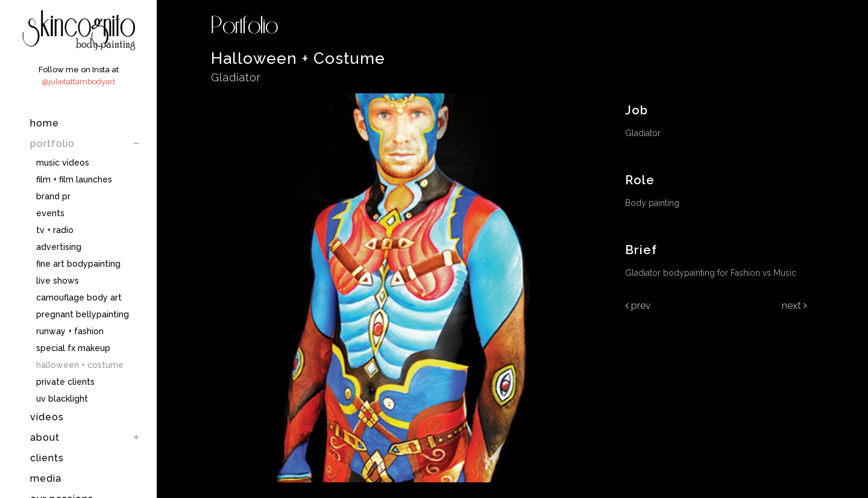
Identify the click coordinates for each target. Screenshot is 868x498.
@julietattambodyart (78, 82)
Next (794, 306)
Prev (638, 306)
